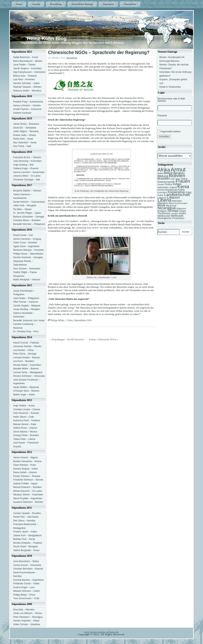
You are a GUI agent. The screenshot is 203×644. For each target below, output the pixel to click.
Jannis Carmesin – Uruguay (27, 239)
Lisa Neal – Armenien (24, 79)
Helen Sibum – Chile (24, 417)
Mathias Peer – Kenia (24, 539)
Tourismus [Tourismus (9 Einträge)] (164, 213)
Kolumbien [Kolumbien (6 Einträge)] (162, 192)
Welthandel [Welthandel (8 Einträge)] (164, 216)
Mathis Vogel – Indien (24, 395)
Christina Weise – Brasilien (27, 220)
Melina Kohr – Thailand (25, 76)
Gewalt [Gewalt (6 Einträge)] (161, 184)
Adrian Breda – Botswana (26, 124)
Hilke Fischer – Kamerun (26, 302)
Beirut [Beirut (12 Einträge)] (168, 173)
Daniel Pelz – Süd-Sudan (26, 517)
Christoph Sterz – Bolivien (26, 391)
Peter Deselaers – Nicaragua (28, 617)
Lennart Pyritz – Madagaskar (28, 372)
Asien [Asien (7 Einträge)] (160, 173)
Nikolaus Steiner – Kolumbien (28, 495)
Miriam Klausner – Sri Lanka (28, 491)
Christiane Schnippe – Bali (27, 180)
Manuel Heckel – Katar (25, 424)
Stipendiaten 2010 (83, 320)
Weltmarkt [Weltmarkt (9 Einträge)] (177, 216)
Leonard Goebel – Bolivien (27, 358)
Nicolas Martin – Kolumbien (27, 365)
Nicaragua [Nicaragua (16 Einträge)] (167, 208)
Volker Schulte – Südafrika (27, 624)
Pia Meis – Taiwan (22, 209)
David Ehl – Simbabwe (25, 128)
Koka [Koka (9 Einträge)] (181, 190)
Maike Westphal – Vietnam (27, 280)
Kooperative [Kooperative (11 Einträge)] (176, 192)
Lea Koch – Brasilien (24, 361)
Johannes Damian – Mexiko (27, 346)
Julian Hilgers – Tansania (26, 131)
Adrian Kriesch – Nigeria (25, 458)
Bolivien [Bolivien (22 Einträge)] (177, 176)
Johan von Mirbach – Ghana (28, 613)
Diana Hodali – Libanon (25, 472)
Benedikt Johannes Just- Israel (29, 320)
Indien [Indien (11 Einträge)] (177, 184)
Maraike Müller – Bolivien (26, 369)
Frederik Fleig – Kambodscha (28, 102)
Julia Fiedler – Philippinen (26, 298)
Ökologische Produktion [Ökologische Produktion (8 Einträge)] (171, 218)
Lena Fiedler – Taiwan (24, 65)
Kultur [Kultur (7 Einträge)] (160, 195)
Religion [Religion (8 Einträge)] (162, 211)
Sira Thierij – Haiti (22, 146)
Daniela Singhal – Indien (26, 469)
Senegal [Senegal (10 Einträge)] (173, 211)
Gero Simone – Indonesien (27, 269)
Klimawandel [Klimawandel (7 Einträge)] (171, 190)
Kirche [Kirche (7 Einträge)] (161, 190)
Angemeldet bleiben (169, 131)
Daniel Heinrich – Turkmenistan (29, 202)
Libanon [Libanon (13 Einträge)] (173, 197)
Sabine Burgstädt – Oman (26, 550)
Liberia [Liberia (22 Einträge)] (164, 200)
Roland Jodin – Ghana (24, 135)
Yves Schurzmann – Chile (26, 598)
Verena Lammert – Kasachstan (29, 172)
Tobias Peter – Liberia (24, 439)
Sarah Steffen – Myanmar (26, 387)
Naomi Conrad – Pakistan (26, 343)
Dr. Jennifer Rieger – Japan (27, 213)
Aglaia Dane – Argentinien (26, 246)
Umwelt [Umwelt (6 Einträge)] (174, 213)
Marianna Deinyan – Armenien (28, 250)
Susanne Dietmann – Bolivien (28, 502)
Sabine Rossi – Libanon (25, 428)
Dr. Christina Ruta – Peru (26, 332)
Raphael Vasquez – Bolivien (27, 87)
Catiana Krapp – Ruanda (26, 168)
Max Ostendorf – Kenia (25, 143)
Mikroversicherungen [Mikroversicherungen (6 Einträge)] (178, 203)
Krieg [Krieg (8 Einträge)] (188, 192)
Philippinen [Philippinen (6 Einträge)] (181, 209)
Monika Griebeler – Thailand (28, 543)
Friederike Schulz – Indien (26, 584)
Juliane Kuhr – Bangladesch (27, 535)
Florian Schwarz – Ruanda (27, 476)
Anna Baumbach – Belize (26, 561)
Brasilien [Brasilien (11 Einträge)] (164, 179)
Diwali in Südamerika (170, 87)
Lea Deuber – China (23, 350)
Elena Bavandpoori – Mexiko (28, 61)
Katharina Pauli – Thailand (27, 420)
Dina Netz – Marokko (24, 610)
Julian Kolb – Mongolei (25, 205)
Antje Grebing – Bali (23, 165)
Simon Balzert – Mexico (25, 432)
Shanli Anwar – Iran (23, 235)
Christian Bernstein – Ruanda (28, 569)
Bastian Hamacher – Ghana (27, 461)
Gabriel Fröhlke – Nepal (25, 484)
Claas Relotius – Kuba (24, 465)
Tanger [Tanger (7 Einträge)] (183, 211)
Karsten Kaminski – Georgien (28, 257)
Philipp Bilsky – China (24, 595)
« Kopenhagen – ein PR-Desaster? (67, 339)
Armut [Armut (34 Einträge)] (178, 169)
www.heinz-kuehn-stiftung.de (101, 632)
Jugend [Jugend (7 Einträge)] (173, 187)
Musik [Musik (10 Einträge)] (161, 205)
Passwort (162, 116)
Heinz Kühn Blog (47, 38)
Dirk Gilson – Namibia (24, 521)
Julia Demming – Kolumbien (27, 161)
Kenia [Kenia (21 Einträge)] (183, 187)
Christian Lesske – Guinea (27, 409)
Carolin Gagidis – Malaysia (27, 306)
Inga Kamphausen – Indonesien (29, 72)
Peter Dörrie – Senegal (25, 354)
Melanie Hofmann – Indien (26, 591)
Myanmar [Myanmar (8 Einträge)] (171, 206)
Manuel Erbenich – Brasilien (27, 487)
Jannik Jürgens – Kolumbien (28, 68)
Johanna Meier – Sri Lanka (27, 176)
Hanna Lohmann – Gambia (27, 105)
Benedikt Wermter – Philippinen (29, 224)
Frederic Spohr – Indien (25, 532)
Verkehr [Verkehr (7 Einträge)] (182, 213)
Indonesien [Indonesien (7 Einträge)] (163, 187)
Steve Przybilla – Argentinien (28, 498)
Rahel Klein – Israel (23, 139)
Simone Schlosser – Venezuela (29, 376)
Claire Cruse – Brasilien (25, 243)
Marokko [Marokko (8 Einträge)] (177, 201)
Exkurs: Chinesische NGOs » (103, 339)
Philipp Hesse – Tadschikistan (28, 254)
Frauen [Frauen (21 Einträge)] (183, 181)
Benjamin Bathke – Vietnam (27, 191)
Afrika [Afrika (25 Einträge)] (164, 170)
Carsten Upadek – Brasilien (27, 513)
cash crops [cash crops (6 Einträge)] (175, 179)
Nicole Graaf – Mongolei (25, 546)
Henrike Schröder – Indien (26, 83)
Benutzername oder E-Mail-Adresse (171, 100)
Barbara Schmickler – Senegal (29, 217)
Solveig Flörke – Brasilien (26, 435)
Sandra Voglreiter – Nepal (26, 621)
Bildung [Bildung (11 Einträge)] (163, 176)
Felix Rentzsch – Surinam (26, 413)
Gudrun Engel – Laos (24, 587)
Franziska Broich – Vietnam (27, 157)
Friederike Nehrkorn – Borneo (28, 480)
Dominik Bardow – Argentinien (28, 580)
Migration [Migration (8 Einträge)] (163, 203)
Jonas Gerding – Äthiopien (27, 309)
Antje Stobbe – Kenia (24, 406)
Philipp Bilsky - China (61, 320)
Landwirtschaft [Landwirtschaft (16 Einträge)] (177, 195)
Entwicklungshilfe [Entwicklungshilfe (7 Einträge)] (166, 182)
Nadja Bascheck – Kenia (26, 57)
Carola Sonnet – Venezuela (27, 565)
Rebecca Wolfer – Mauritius (27, 91)
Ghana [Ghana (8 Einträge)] (168, 184)
